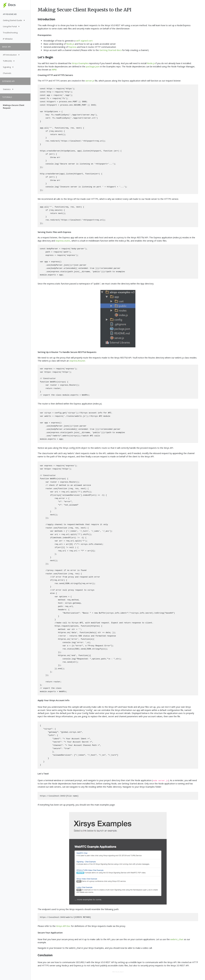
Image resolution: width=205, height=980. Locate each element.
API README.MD (10, 14)
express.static (63, 241)
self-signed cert (84, 41)
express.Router (77, 361)
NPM (54, 70)
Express (73, 47)
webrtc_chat (177, 939)
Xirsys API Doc (63, 926)
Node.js (70, 44)
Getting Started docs (110, 50)
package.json (93, 67)
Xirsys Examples (80, 63)
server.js (90, 81)
